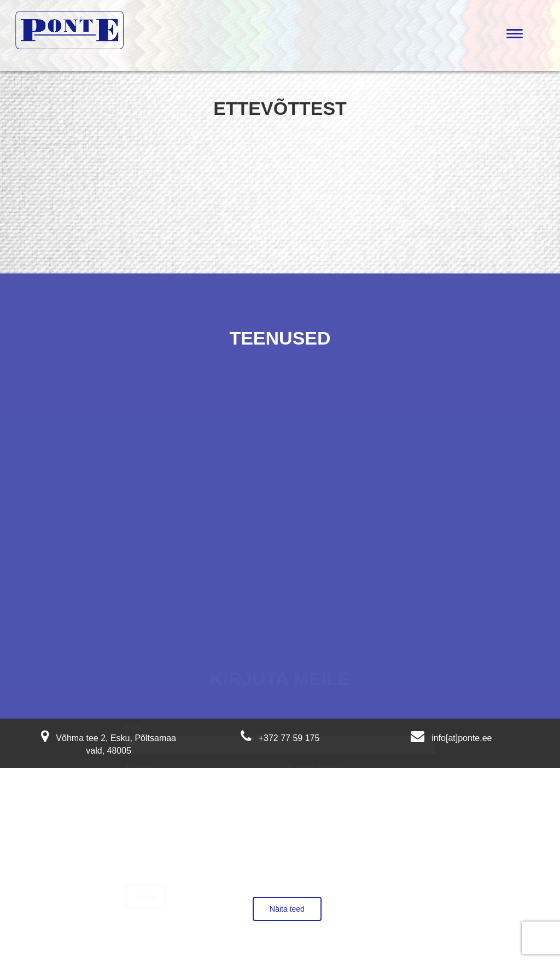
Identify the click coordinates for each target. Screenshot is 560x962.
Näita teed (287, 909)
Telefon (141, 759)
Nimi (136, 719)
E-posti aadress (319, 759)
